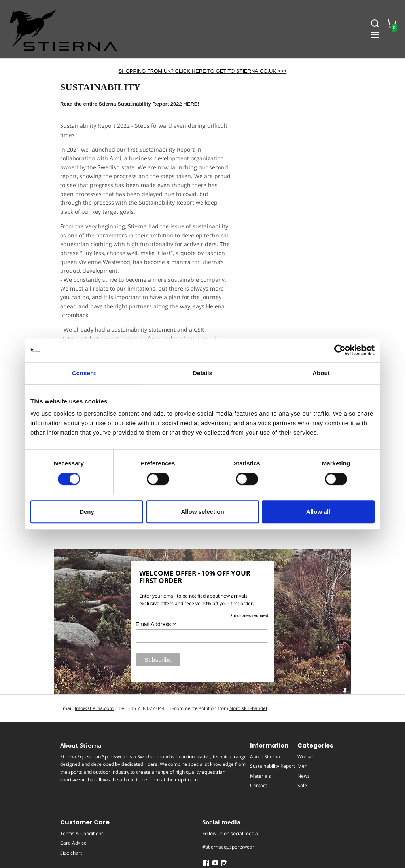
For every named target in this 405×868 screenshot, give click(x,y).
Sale (302, 785)
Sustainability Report (273, 766)
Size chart (71, 852)
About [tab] (321, 373)
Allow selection (202, 512)
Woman (306, 757)
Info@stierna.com (94, 708)
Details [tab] (202, 373)
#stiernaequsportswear (228, 847)
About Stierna (265, 757)
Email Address (156, 624)
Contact (258, 785)
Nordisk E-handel (248, 708)
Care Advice (73, 843)
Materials (260, 776)
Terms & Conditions (82, 833)
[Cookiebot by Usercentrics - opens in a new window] (340, 350)
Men (302, 766)
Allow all (318, 512)
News (304, 776)
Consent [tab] (84, 373)
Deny (87, 512)
